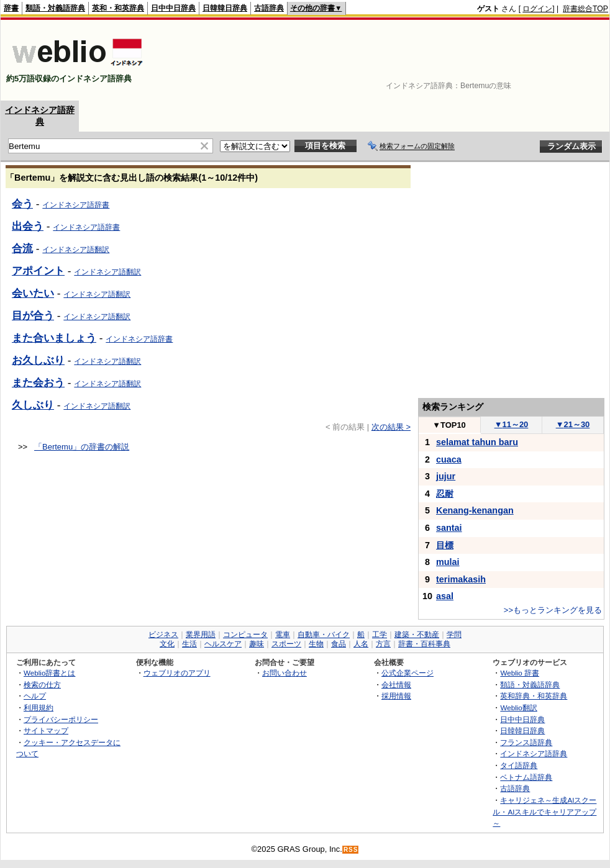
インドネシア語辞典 (534, 753)
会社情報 (396, 685)
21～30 (573, 424)
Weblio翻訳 (518, 708)
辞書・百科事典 (424, 644)
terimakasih (461, 579)
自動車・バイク (324, 635)
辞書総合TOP (585, 9)
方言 (383, 644)
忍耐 (445, 494)
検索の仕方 (42, 685)
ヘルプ (35, 696)
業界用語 (201, 635)
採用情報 (396, 696)
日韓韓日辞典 (225, 8)
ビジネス (163, 635)
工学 (380, 635)
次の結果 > (391, 427)
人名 (361, 644)
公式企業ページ (407, 673)
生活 (189, 644)
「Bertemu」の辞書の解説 (82, 447)
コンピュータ (245, 635)
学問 (454, 635)
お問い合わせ (285, 673)
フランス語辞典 (526, 742)
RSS (351, 850)
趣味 (257, 644)
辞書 (11, 8)
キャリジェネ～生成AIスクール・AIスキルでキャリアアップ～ (544, 811)
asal (445, 596)
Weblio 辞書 (520, 673)
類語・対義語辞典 (55, 8)
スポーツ (286, 644)
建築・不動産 (417, 635)
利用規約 (39, 708)
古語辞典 (269, 8)
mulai (448, 562)
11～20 (512, 424)
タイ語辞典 (519, 765)
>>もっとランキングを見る (553, 610)
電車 (283, 635)
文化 (167, 644)
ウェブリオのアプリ (177, 673)
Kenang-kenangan (475, 510)
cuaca (449, 459)
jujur (446, 476)
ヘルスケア (223, 644)
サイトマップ (46, 730)
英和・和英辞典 (118, 8)
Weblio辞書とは (49, 673)
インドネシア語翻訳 (97, 406)
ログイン (537, 9)
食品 (339, 644)
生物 (316, 644)
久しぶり (33, 405)
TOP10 (449, 425)
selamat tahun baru (477, 442)
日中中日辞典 (173, 8)
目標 (445, 545)
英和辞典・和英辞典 (534, 696)
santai (449, 528)
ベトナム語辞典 (526, 777)
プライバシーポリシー (61, 719)
